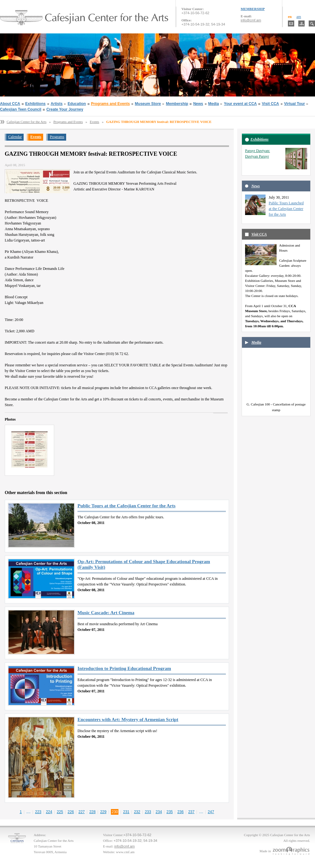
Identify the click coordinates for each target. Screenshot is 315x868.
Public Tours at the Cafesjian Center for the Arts (126, 506)
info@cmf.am (251, 20)
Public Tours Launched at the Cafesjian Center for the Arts (286, 209)
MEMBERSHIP (253, 9)
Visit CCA (270, 104)
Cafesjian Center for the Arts (26, 122)
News (198, 104)
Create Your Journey (65, 109)
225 (60, 812)
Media (214, 104)
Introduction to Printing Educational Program (124, 668)
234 (159, 812)
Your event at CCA (240, 104)
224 (49, 812)
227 (82, 812)
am (299, 17)
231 (126, 812)
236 (180, 812)
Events (94, 122)
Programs (57, 137)
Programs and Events (110, 104)
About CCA (10, 104)
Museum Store (148, 104)
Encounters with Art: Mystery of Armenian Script (128, 719)
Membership (177, 104)
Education (77, 104)
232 (137, 812)
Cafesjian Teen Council (21, 109)
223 (38, 812)
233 (148, 812)
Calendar (15, 137)
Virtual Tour (295, 104)
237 (191, 812)
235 (170, 812)
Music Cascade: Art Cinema (106, 613)
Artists (57, 104)
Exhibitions (35, 104)
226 (71, 812)
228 (92, 812)
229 (103, 812)
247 (211, 812)
